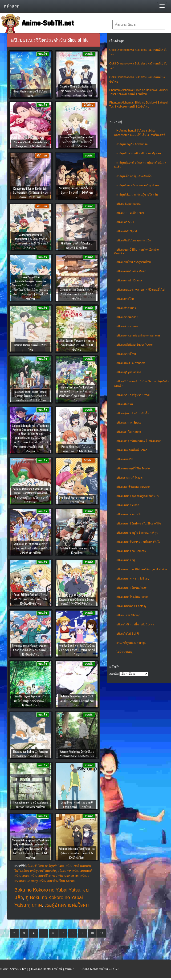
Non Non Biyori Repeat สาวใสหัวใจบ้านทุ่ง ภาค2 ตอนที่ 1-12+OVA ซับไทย (31, 701)
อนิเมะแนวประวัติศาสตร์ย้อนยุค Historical (142, 569)
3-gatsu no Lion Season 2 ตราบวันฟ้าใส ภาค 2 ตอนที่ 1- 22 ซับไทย (77, 294)
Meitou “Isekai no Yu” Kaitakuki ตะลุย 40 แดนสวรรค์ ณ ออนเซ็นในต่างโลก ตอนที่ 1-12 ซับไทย (77, 394)
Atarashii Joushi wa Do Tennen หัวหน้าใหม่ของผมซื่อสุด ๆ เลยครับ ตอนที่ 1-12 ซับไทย (31, 396)
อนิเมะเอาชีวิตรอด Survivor (133, 487)
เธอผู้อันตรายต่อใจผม (67, 905)
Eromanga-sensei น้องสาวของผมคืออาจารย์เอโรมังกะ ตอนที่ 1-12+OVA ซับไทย (30, 650)
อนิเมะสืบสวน (125, 404)
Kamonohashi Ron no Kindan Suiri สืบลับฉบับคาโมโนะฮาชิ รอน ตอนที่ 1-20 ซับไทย (31, 193)
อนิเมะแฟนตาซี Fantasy (131, 606)
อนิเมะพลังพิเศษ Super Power (135, 345)
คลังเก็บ (114, 674)
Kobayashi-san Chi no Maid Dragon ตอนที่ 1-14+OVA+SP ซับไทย (77, 601)
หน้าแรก (12, 6)
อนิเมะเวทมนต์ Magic (129, 478)
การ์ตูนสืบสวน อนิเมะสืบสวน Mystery (139, 153)
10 (92, 933)
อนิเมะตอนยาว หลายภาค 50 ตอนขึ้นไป (140, 290)
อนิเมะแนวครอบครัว (129, 514)
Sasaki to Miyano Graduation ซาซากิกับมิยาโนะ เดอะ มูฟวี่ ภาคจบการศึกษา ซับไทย (77, 91)
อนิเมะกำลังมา (125, 222)
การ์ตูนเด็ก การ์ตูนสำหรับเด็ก (134, 176)
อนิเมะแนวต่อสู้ (126, 560)
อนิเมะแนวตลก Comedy (131, 551)
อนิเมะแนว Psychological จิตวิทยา (138, 496)
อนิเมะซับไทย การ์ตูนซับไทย (134, 262)
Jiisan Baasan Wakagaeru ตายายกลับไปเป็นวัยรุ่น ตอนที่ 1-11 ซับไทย (77, 345)
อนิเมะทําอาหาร (126, 308)
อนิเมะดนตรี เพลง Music (131, 271)
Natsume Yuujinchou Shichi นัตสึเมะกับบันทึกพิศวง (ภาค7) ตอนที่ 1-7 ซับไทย (77, 142)
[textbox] (139, 25)
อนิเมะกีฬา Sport (127, 231)
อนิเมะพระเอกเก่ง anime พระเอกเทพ (138, 336)
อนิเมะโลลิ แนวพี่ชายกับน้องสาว (136, 624)
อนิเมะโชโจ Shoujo (128, 615)
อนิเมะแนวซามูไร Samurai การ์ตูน (137, 533)
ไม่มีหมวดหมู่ (124, 652)
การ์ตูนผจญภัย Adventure (132, 144)
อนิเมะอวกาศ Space (129, 423)
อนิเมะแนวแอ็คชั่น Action (132, 588)
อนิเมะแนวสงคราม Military (133, 579)
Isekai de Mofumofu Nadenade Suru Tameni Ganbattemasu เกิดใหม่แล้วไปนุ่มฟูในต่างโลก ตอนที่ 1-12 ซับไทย (30, 495)
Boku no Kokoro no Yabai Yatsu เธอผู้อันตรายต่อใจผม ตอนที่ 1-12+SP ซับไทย (77, 853)
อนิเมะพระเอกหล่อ (127, 326)
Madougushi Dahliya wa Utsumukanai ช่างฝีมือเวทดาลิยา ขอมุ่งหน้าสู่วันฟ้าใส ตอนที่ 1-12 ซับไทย (31, 241)
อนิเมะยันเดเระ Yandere (131, 363)
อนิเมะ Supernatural (129, 204)
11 (102, 933)
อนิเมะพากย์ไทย (126, 354)
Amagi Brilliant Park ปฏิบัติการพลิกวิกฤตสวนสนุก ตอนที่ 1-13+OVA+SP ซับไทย (30, 599)
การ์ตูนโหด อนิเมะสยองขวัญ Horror (138, 185)
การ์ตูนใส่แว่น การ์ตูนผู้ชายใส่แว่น (137, 195)
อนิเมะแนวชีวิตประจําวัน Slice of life (139, 524)
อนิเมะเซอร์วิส (125, 459)
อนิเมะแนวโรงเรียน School (133, 597)
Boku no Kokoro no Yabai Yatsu (47, 890)
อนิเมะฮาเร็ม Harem (129, 432)
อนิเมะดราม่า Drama (129, 280)
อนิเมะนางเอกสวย (127, 317)
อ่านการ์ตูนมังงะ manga (131, 643)
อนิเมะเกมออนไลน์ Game (132, 450)
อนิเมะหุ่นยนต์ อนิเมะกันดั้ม (133, 413)
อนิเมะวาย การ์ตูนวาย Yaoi (133, 395)
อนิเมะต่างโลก (125, 299)
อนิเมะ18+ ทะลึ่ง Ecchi (130, 213)
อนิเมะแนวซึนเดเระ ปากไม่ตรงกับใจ (138, 542)
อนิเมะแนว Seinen (128, 505)
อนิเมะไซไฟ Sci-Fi (128, 634)
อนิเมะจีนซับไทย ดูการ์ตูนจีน (134, 240)
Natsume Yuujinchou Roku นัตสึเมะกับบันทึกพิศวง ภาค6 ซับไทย (77, 701)
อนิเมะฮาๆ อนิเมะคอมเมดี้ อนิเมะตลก (139, 441)
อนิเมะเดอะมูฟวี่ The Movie (133, 468)
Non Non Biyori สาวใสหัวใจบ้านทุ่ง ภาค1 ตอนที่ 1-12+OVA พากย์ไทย (77, 650)
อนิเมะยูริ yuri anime (129, 372)
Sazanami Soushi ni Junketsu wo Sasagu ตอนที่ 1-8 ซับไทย (30, 144)
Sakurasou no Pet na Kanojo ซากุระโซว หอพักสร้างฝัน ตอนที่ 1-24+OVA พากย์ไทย (31, 548)
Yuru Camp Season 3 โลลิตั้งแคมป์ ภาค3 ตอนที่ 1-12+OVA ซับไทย (77, 192)
